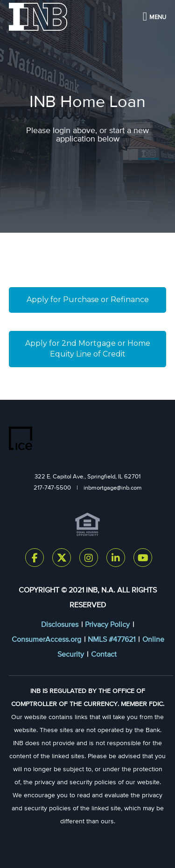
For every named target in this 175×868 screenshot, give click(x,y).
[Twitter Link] (62, 560)
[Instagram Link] (89, 560)
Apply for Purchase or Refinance (88, 299)
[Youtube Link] (143, 560)
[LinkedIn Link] (116, 560)
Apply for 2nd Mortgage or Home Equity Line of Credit (89, 349)
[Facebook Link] (35, 560)
